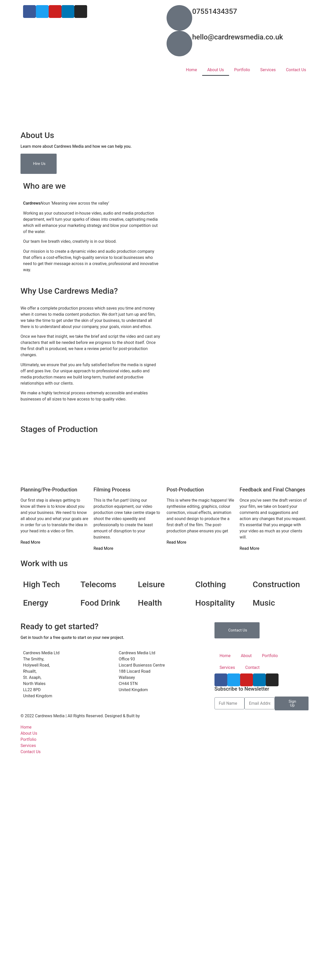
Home (192, 70)
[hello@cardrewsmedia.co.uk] (179, 44)
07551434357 (215, 11)
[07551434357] (179, 18)
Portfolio (242, 70)
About (246, 656)
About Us (216, 70)
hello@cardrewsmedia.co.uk (238, 37)
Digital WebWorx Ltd (159, 716)
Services (268, 70)
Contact (252, 667)
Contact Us (296, 70)
